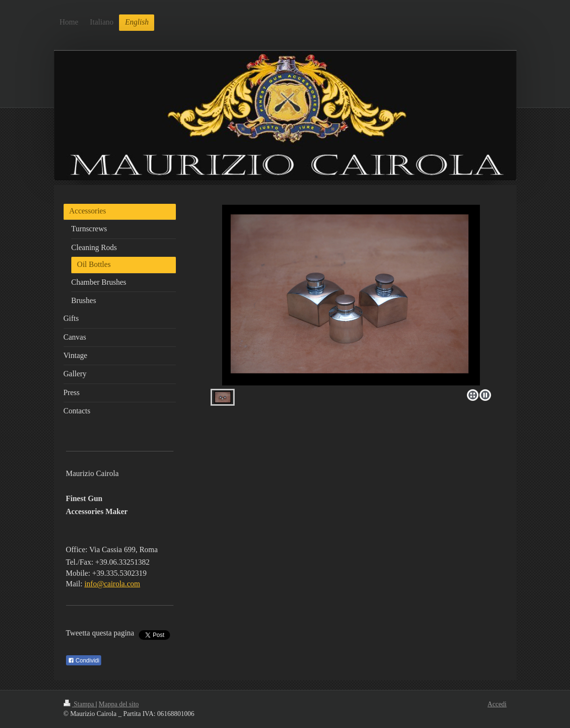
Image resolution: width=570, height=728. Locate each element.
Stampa (80, 704)
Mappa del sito (119, 704)
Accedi (497, 704)
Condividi (84, 661)
